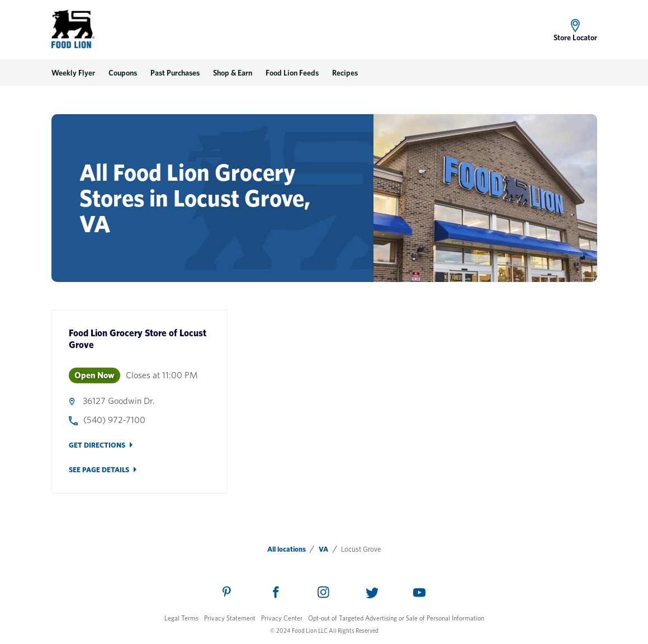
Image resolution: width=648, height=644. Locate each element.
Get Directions (97, 445)
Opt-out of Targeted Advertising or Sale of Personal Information (396, 618)
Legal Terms (181, 618)
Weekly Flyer (73, 73)
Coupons (123, 73)
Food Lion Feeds (292, 73)
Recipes (345, 73)
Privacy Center (282, 618)
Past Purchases (175, 73)
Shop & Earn (233, 73)
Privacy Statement (230, 618)
